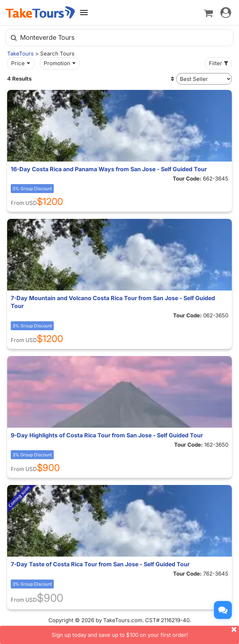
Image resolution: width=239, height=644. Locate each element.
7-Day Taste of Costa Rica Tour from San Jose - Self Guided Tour (100, 564)
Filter (219, 63)
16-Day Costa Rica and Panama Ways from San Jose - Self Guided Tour (109, 169)
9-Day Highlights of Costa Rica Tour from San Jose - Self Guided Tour (107, 435)
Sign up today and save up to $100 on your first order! (145, 632)
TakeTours (20, 54)
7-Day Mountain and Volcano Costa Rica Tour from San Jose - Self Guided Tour (113, 302)
